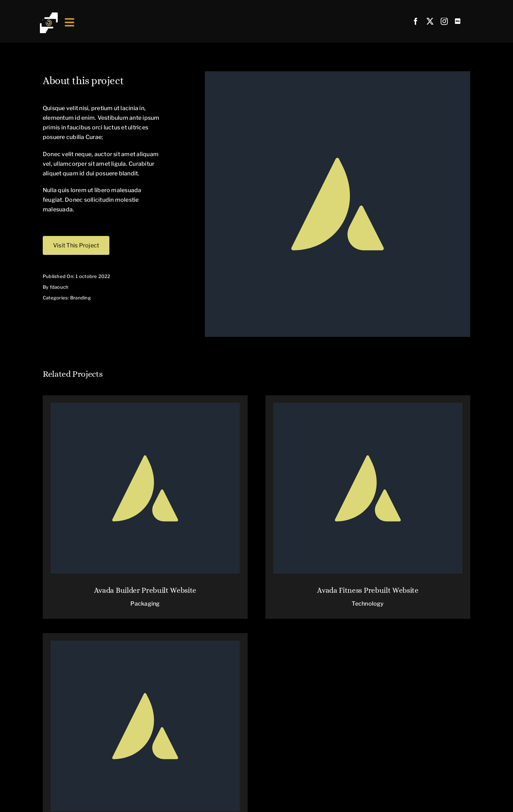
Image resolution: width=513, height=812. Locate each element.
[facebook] (416, 21)
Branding (81, 298)
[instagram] (444, 21)
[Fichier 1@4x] (49, 15)
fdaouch (59, 287)
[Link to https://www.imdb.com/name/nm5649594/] (458, 21)
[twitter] (430, 21)
